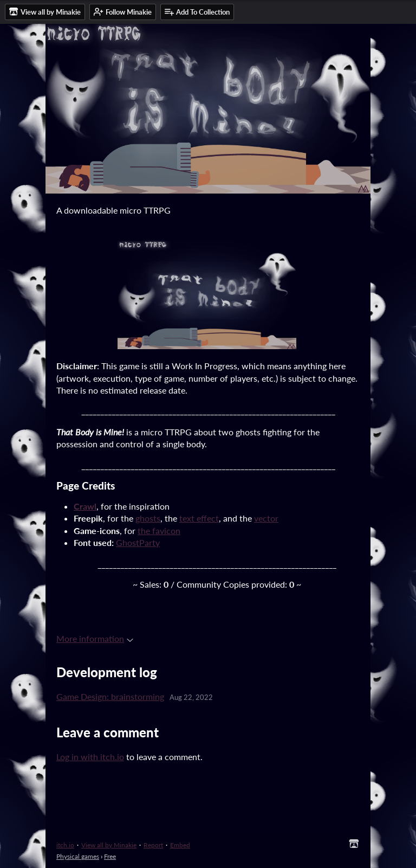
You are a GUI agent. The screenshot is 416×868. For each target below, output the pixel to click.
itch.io (65, 845)
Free (110, 856)
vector (266, 518)
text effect (199, 518)
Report (153, 845)
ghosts (148, 518)
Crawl (85, 506)
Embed (180, 845)
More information (95, 638)
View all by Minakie (109, 845)
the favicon (159, 531)
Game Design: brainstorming (110, 696)
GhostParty (138, 542)
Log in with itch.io (90, 757)
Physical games (78, 856)
